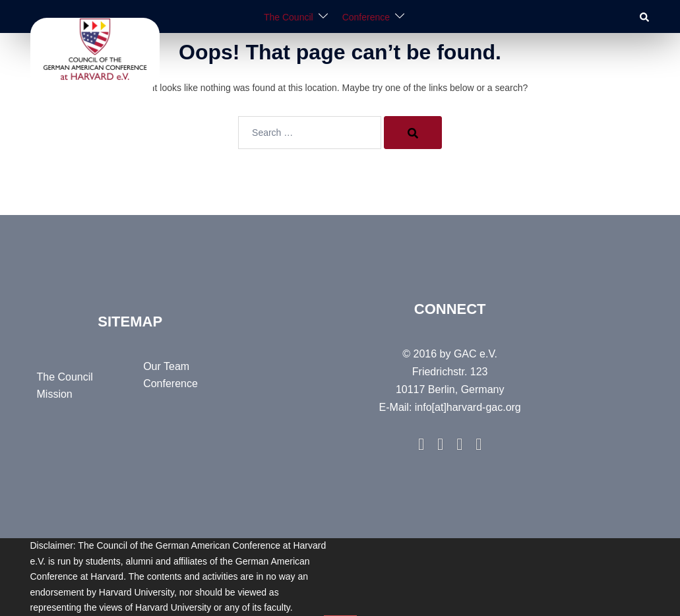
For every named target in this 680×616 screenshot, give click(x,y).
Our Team (166, 366)
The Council (289, 17)
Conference (366, 17)
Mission (55, 394)
